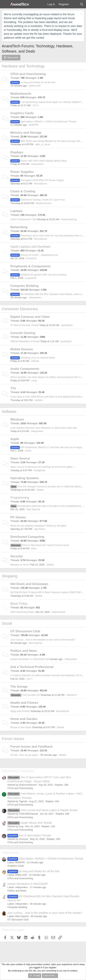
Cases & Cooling (23, 191)
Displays (17, 152)
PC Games (18, 517)
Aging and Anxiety (20, 711)
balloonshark (59, 612)
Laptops (16, 211)
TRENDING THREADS (18, 771)
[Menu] (5, 4)
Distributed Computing (27, 537)
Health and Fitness (24, 703)
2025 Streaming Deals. (23, 612)
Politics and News (24, 651)
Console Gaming (23, 333)
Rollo (34, 548)
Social (7, 623)
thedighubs (40, 470)
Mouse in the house (21, 727)
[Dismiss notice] (81, 14)
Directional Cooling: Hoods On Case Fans (38, 200)
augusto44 (31, 278)
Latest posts (10, 853)
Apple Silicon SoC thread (29, 823)
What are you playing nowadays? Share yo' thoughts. (39, 526)
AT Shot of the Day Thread (24, 325)
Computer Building (24, 286)
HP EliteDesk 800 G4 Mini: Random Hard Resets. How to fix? (48, 294)
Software (9, 412)
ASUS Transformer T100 (23, 219)
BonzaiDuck (41, 184)
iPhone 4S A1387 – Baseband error (34, 255)
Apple (15, 439)
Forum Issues (13, 739)
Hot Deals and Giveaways (29, 584)
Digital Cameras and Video (30, 317)
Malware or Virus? (20, 565)
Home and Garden (24, 719)
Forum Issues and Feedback (31, 747)
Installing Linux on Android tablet (33, 358)
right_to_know (43, 144)
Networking (19, 227)
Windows (17, 419)
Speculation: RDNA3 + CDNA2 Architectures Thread (43, 122)
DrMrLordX (35, 86)
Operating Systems (25, 478)
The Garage (19, 687)
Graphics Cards (22, 113)
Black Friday (19, 604)
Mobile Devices (22, 349)
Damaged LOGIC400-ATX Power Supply (37, 180)
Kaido (28, 451)
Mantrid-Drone (44, 203)
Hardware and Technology (23, 66)
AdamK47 (72, 695)
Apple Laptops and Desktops (30, 247)
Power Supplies (22, 172)
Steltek (40, 490)
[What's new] (74, 4)
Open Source (20, 458)
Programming (20, 498)
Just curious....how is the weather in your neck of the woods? (43, 640)
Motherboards (21, 94)
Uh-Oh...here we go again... (25, 755)
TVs (13, 388)
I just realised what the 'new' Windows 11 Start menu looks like (44, 428)
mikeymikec (37, 164)
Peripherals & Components (30, 266)
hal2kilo (39, 400)
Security (17, 556)
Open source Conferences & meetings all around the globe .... (43, 467)
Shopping (10, 576)
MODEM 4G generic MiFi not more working (38, 275)
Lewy (34, 380)
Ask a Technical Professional (32, 667)
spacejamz (67, 325)
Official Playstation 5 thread (25, 341)
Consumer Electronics (20, 309)
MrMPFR (34, 125)
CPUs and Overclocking (28, 74)
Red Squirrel (33, 509)
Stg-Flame (40, 529)
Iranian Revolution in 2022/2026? (28, 659)
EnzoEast (31, 258)
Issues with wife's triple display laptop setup (38, 161)
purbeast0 (66, 341)
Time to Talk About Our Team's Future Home (40, 545)
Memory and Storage (26, 133)
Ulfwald (35, 361)
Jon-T (29, 679)
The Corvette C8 (25, 695)
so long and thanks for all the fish (33, 82)
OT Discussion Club (25, 631)
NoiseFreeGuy (69, 219)
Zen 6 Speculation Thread (29, 835)
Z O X (36, 105)
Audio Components (25, 369)
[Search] (82, 4)
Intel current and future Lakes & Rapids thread (42, 810)
